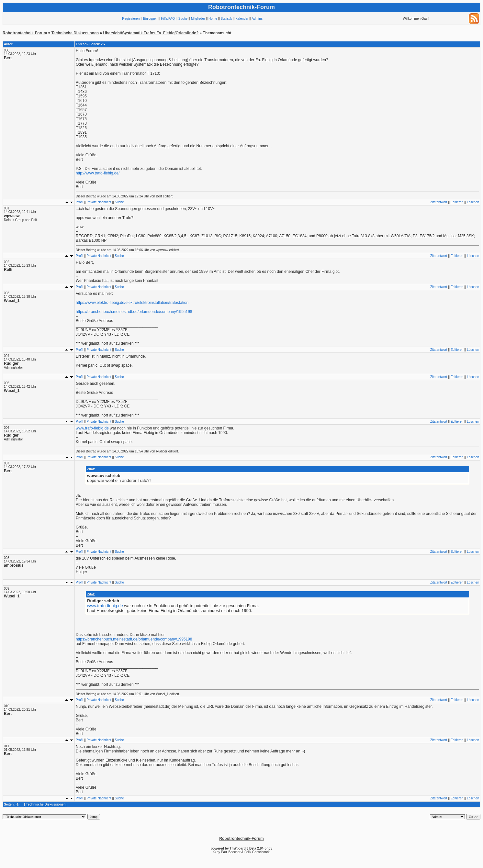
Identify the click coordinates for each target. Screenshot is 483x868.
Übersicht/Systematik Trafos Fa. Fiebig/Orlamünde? (151, 33)
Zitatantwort (439, 202)
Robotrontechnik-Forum (25, 33)
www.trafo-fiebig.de (92, 428)
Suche (183, 19)
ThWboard (237, 848)
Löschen (473, 202)
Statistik (226, 19)
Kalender (242, 19)
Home (213, 19)
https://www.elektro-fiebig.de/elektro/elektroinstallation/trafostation (132, 303)
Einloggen (150, 19)
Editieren (457, 202)
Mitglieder (198, 19)
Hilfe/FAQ (168, 19)
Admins (257, 19)
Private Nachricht (99, 202)
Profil (79, 202)
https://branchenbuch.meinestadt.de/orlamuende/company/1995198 (134, 312)
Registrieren (131, 19)
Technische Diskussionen (75, 33)
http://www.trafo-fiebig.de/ (98, 173)
